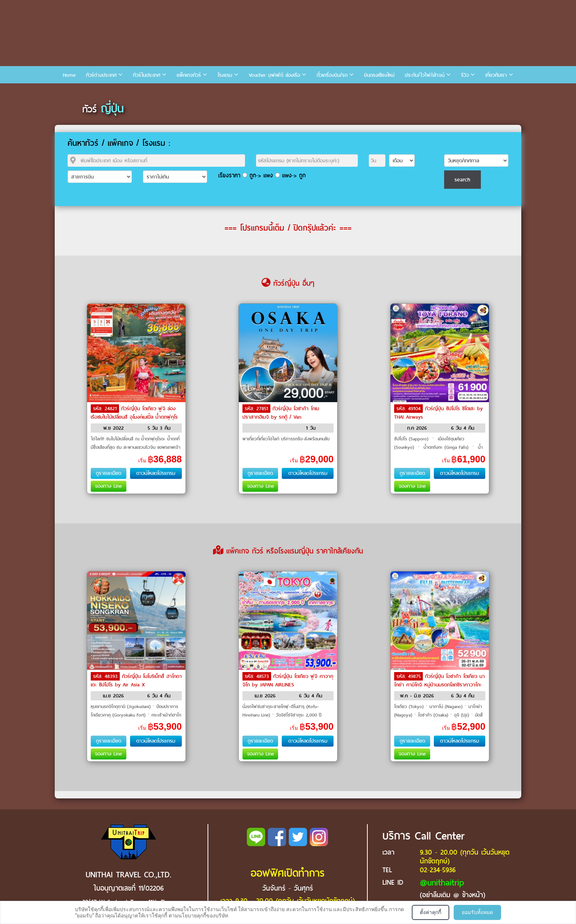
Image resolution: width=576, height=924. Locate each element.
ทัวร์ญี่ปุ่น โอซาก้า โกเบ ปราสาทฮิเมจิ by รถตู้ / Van (281, 413)
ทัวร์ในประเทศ (147, 75)
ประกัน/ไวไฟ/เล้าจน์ (425, 75)
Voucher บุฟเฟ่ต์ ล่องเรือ (274, 75)
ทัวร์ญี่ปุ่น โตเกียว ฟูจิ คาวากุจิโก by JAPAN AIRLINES (288, 681)
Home (69, 75)
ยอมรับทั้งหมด (477, 912)
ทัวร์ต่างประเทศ (101, 75)
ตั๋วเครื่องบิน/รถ (332, 75)
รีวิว (465, 75)
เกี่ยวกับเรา (496, 75)
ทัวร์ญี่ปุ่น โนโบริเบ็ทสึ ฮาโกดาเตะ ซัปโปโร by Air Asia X (136, 681)
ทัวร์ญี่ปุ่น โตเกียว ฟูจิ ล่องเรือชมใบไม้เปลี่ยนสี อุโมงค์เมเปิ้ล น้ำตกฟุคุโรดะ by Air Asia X (134, 416)
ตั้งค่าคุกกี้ (431, 912)
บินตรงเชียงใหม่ (379, 75)
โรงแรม (225, 75)
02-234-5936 (438, 870)
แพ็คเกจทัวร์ (189, 75)
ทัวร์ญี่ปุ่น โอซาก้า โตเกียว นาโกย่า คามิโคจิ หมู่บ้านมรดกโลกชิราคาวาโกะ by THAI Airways (440, 684)
